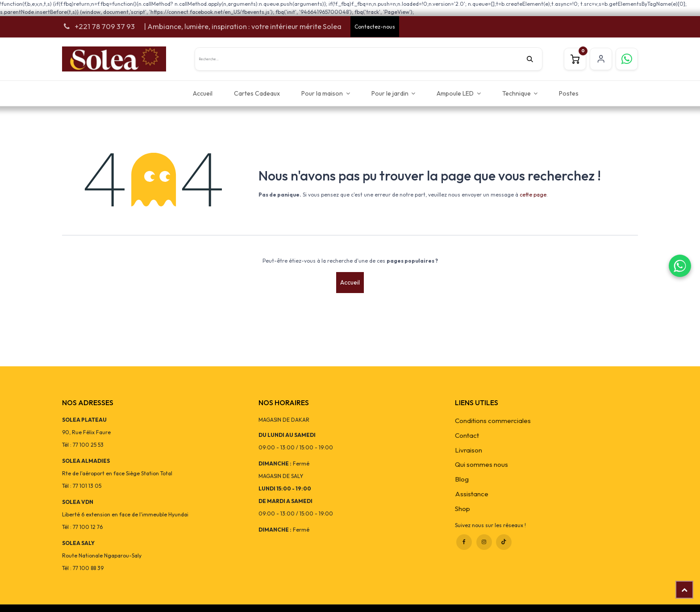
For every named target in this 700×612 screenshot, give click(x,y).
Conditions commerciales (493, 421)
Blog (462, 479)
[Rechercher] (534, 59)
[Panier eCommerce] (575, 59)
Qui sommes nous (481, 464)
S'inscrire (601, 59)
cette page (533, 195)
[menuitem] (203, 93)
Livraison (469, 450)
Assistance (472, 494)
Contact (467, 435)
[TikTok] (504, 542)
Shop (462, 509)
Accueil (350, 282)
